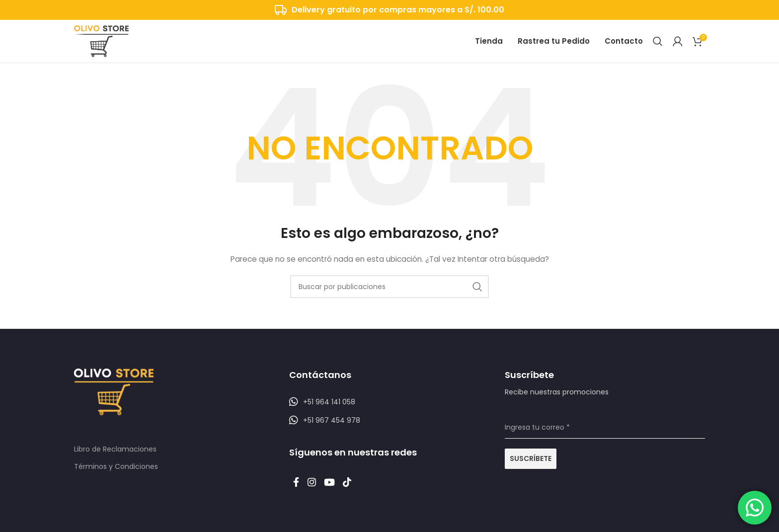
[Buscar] (658, 45)
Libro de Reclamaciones (115, 456)
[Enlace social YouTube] (339, 492)
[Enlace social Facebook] (298, 492)
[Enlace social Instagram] (317, 492)
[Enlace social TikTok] (360, 492)
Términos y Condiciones (116, 473)
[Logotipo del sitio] (101, 44)
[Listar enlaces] (389, 409)
